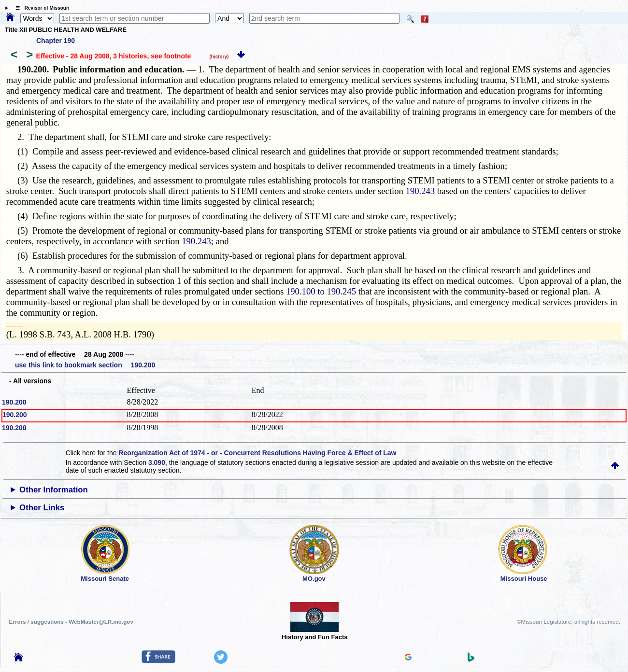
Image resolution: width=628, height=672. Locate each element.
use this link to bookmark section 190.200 (85, 365)
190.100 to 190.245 (321, 291)
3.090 (157, 462)
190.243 (421, 191)
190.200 (14, 402)
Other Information (54, 490)
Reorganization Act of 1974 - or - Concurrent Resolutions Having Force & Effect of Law (257, 453)
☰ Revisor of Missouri (40, 8)
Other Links (42, 508)
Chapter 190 (56, 41)
